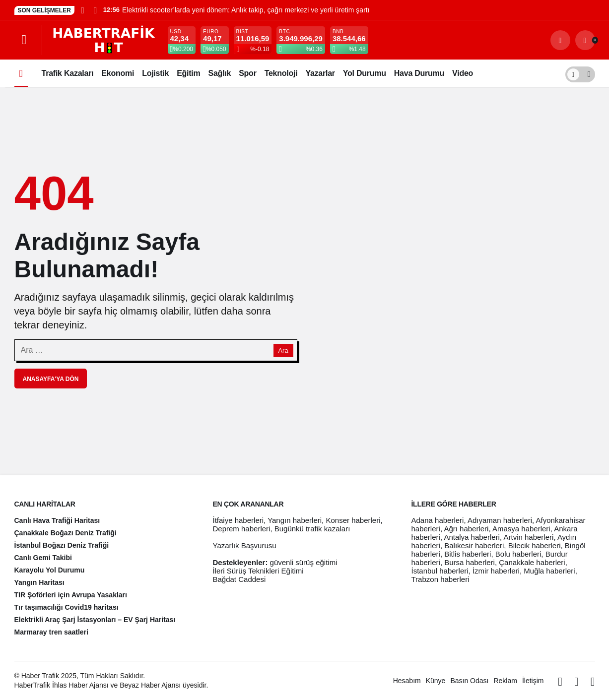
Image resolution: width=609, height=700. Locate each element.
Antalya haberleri (472, 537)
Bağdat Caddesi (239, 579)
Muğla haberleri (549, 571)
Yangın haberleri (295, 520)
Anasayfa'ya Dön (51, 379)
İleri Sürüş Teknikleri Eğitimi (258, 571)
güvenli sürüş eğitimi (304, 562)
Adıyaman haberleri (500, 520)
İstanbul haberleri (440, 571)
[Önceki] (83, 10)
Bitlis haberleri (468, 554)
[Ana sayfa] (21, 73)
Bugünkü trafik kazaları (312, 529)
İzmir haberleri (496, 571)
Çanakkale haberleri (532, 562)
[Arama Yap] (560, 40)
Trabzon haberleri (440, 579)
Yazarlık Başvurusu (245, 545)
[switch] (580, 73)
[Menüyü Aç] (24, 40)
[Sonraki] (95, 10)
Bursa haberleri (470, 562)
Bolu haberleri (518, 554)
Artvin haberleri (528, 537)
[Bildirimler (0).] (585, 40)
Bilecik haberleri (535, 545)
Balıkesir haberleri (474, 545)
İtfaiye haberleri (238, 520)
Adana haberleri (438, 520)
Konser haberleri (353, 520)
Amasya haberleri (521, 529)
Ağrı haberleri (466, 529)
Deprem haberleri (242, 529)
